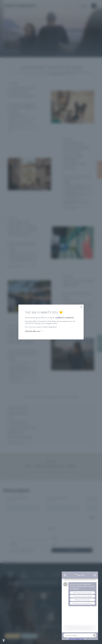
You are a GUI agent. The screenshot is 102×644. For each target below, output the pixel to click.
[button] (4, 640)
